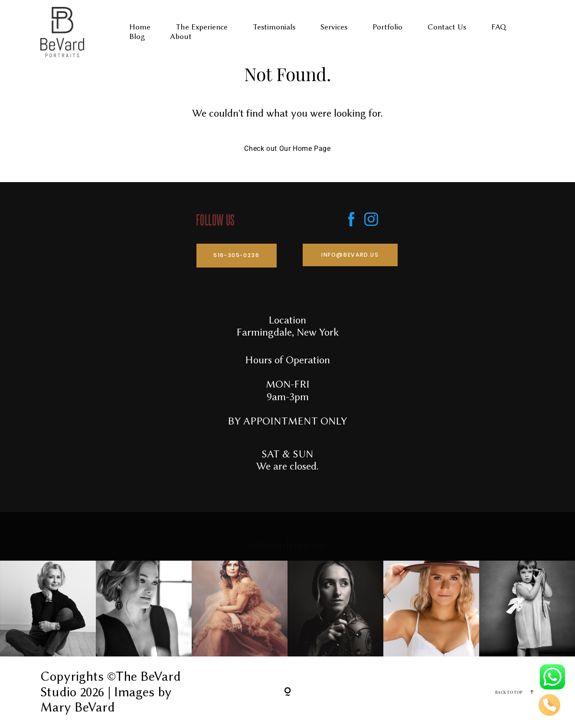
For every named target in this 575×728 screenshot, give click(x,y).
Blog (137, 37)
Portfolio (387, 27)
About (181, 37)
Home (140, 27)
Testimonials (274, 27)
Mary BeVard (78, 707)
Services (334, 27)
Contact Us (447, 27)
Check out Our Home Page (287, 149)
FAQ (499, 27)
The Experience (202, 27)
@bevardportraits (288, 545)
